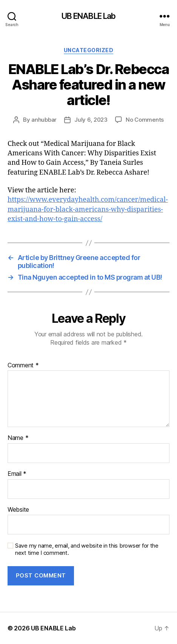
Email (17, 474)
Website (18, 510)
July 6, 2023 (91, 120)
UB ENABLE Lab (89, 16)
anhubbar (44, 120)
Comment (23, 365)
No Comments (145, 120)
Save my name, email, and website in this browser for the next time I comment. (87, 549)
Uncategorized (89, 50)
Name (18, 438)
